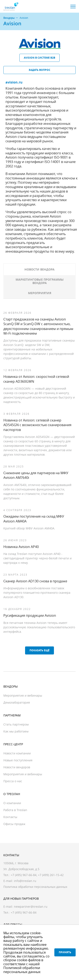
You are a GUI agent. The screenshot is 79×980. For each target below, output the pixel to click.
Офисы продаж (14, 824)
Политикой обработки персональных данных (22, 970)
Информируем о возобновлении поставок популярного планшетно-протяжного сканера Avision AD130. (37, 593)
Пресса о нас (13, 781)
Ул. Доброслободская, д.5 (21, 869)
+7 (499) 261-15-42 (51, 875)
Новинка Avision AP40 (21, 547)
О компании (12, 803)
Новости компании (17, 753)
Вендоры (9, 18)
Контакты (10, 817)
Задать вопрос (39, 70)
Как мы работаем (16, 731)
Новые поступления (18, 760)
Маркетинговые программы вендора (40, 281)
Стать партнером (16, 724)
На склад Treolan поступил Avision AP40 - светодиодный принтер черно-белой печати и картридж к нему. (37, 558)
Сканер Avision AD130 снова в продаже (35, 581)
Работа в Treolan (15, 810)
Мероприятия (40, 293)
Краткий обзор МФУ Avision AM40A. (29, 528)
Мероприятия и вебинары (23, 695)
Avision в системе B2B (39, 58)
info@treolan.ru (25, 881)
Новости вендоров (17, 767)
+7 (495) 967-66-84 (24, 875)
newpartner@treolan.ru (31, 907)
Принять (65, 952)
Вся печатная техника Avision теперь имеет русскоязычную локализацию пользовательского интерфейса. (39, 627)
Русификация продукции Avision (30, 615)
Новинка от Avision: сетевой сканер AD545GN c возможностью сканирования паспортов (37, 425)
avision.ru (14, 82)
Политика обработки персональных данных (35, 887)
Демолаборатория (17, 702)
